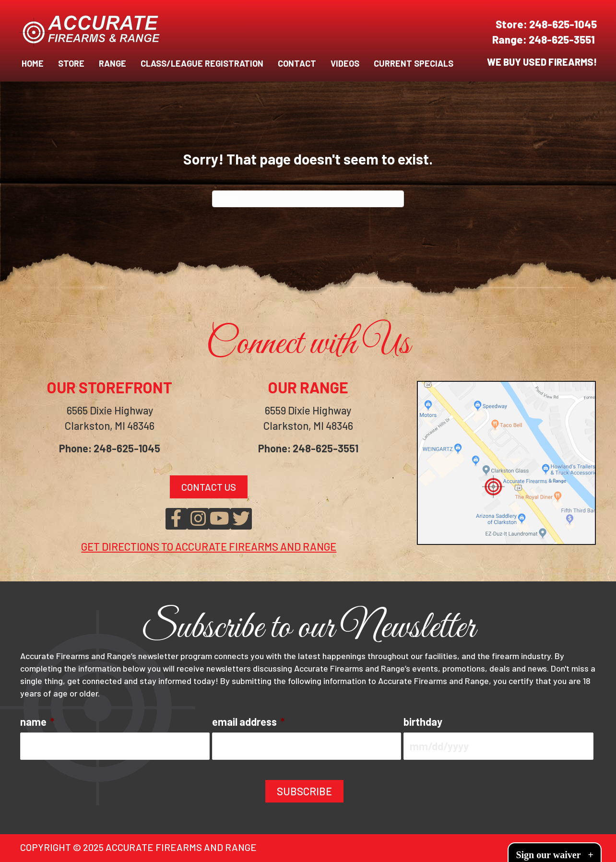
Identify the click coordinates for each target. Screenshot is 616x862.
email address (248, 721)
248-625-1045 (563, 24)
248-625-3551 (563, 39)
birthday (423, 721)
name (37, 721)
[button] (176, 519)
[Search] (308, 199)
